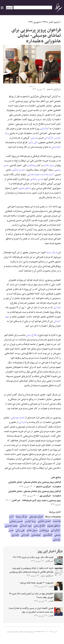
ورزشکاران (32, 165)
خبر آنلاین (15, 500)
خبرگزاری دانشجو (42, 487)
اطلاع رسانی (31, 335)
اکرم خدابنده (47, 174)
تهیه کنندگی (26, 526)
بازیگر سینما (52, 252)
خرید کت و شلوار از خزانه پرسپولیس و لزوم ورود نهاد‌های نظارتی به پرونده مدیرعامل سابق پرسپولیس (31, 570)
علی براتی (33, 142)
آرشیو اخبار (54, 22)
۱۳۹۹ (44, 22)
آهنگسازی (44, 129)
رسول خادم (49, 165)
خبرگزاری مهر (44, 496)
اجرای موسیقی (18, 418)
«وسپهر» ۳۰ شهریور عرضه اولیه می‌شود (37, 583)
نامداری (57, 307)
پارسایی (34, 138)
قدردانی (23, 422)
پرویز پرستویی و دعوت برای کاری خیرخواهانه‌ (41, 500)
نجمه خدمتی (33, 174)
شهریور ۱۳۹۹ (34, 22)
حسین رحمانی (37, 179)
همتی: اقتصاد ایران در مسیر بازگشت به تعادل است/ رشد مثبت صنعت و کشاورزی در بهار (31, 610)
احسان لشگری (18, 170)
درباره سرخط (30, 632)
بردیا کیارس (30, 521)
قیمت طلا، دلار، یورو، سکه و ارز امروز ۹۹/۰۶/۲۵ (33, 557)
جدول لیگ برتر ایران (12, 632)
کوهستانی (56, 147)
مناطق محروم (25, 188)
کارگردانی (49, 138)
